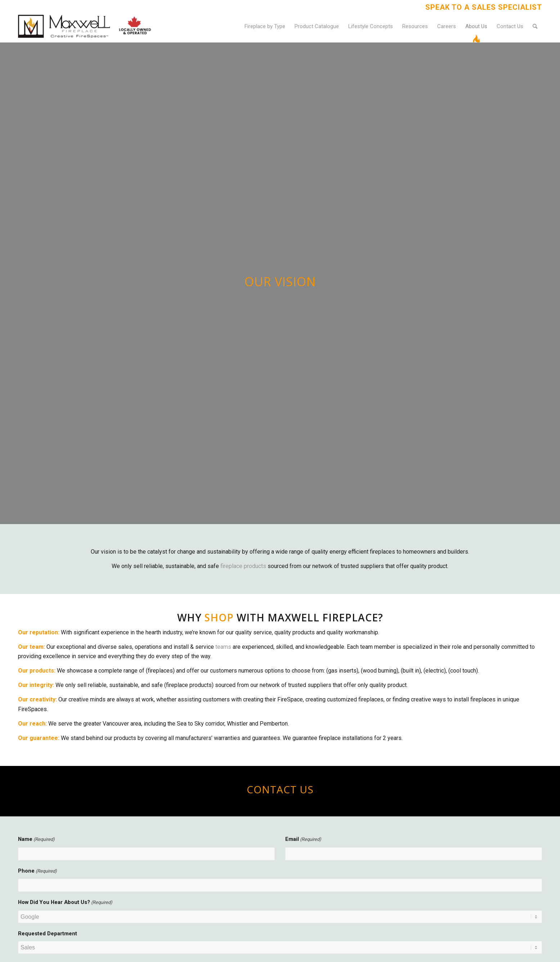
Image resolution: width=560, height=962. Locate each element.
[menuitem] (482, 7)
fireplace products (243, 566)
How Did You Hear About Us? (65, 903)
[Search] (535, 26)
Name (36, 839)
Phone (37, 871)
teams (223, 647)
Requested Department (48, 934)
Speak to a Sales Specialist (484, 7)
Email (303, 839)
